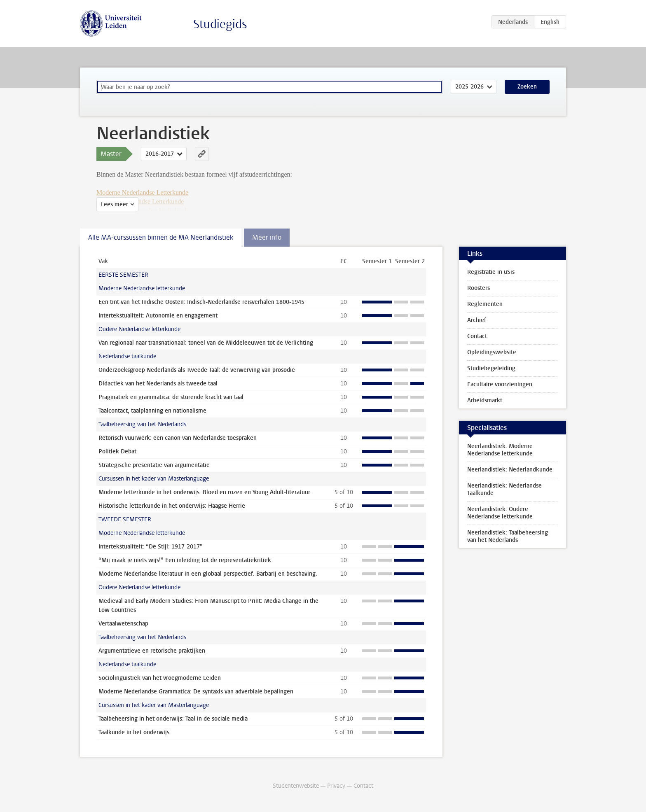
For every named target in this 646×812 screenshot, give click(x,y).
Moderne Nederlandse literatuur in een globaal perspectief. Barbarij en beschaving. (208, 574)
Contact (477, 336)
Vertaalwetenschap (123, 624)
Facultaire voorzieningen (500, 384)
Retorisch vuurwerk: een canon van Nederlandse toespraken (178, 438)
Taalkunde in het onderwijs (134, 732)
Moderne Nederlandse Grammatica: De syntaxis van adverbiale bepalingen (196, 692)
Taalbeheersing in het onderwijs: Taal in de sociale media (173, 719)
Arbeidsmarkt (485, 400)
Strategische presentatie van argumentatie (154, 465)
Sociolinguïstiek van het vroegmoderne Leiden (160, 678)
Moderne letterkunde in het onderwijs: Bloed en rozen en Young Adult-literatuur (204, 492)
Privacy (336, 786)
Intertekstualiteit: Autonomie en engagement (158, 316)
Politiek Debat (117, 451)
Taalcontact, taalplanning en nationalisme (152, 411)
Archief (477, 320)
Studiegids (220, 24)
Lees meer (115, 204)
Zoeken (527, 87)
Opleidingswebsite (492, 352)
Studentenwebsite (296, 786)
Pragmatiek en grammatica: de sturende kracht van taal (171, 397)
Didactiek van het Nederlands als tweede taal (158, 384)
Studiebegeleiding (491, 368)
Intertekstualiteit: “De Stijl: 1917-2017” (151, 547)
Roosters (479, 288)
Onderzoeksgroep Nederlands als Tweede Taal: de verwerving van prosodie (197, 370)
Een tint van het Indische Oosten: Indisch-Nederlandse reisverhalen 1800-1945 (201, 302)
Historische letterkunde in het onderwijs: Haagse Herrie (172, 506)
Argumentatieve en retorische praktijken (152, 651)
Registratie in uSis (491, 272)
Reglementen (485, 304)
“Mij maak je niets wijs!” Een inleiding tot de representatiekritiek (185, 560)
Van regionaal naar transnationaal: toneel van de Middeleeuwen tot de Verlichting (206, 343)
